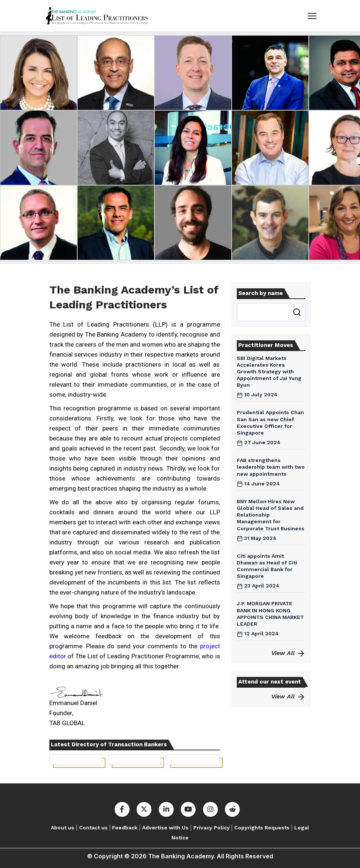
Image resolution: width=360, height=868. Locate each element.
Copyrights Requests (262, 828)
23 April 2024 (258, 586)
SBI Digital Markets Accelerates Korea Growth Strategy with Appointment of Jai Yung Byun (269, 372)
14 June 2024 (258, 484)
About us (63, 828)
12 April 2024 (258, 633)
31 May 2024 (257, 538)
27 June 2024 (259, 442)
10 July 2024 (257, 394)
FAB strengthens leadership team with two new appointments (271, 467)
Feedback (125, 828)
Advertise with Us (165, 828)
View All (288, 653)
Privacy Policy (212, 828)
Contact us (93, 828)
